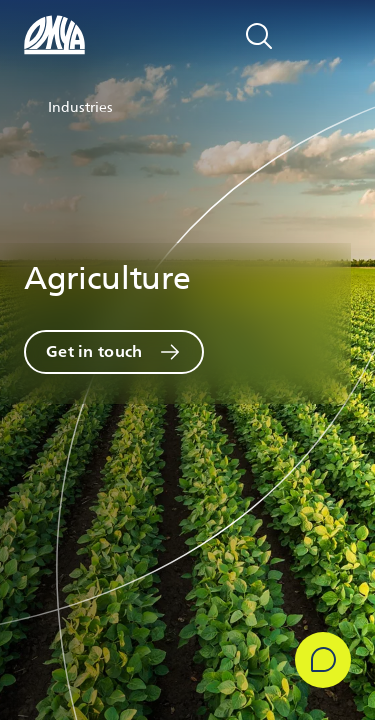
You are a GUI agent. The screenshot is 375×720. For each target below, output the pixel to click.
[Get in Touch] (323, 660)
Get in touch (94, 351)
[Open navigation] (329, 36)
